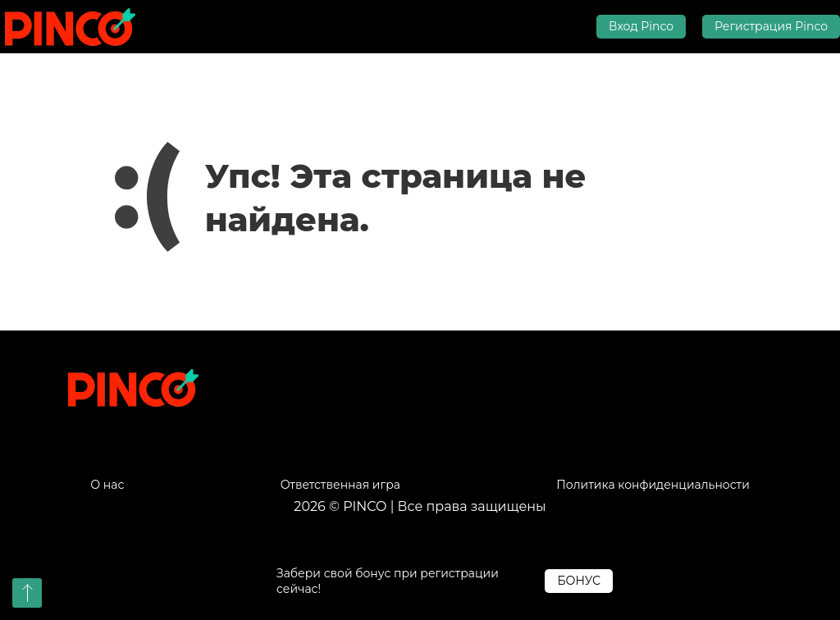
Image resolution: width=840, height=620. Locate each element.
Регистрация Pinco (771, 26)
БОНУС (579, 581)
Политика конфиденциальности (653, 485)
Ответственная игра (340, 485)
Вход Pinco (641, 26)
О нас (107, 485)
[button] (27, 593)
